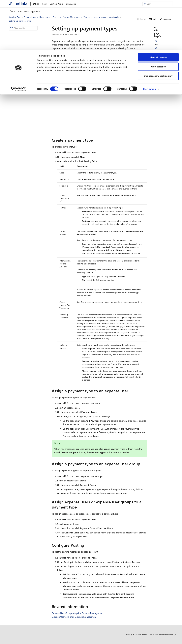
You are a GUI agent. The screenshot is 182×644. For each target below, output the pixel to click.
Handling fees (22, 137)
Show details (149, 39)
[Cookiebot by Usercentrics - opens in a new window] (18, 39)
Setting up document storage (29, 133)
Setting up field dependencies (29, 117)
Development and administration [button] (25, 197)
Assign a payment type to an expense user (163, 56)
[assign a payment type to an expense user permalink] (130, 391)
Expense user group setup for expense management (29, 81)
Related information (164, 88)
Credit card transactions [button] (23, 189)
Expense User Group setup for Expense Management (77, 613)
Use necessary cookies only (158, 26)
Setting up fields (23, 109)
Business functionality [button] (20, 193)
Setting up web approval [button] (23, 180)
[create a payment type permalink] (95, 140)
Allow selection (158, 17)
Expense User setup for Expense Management (74, 617)
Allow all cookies (158, 7)
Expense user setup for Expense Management (30, 74)
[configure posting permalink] (86, 545)
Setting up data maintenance (28, 157)
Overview (18, 50)
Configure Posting (163, 84)
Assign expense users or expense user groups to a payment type (162, 76)
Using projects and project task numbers (29, 123)
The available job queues (27, 101)
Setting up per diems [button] (22, 176)
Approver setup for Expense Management (28, 67)
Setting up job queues (25, 105)
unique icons (119, 58)
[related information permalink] (90, 606)
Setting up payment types (27, 113)
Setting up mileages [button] (21, 172)
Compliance (16, 201)
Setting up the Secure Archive (29, 145)
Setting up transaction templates (30, 141)
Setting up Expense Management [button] (25, 46)
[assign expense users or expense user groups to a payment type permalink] (78, 507)
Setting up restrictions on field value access (29, 162)
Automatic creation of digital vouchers (28, 151)
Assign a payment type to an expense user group (163, 65)
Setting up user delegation (27, 129)
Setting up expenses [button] (21, 168)
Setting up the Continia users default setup (29, 88)
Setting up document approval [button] (26, 184)
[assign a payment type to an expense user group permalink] (142, 464)
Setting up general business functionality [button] (25, 56)
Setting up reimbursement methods (27, 95)
